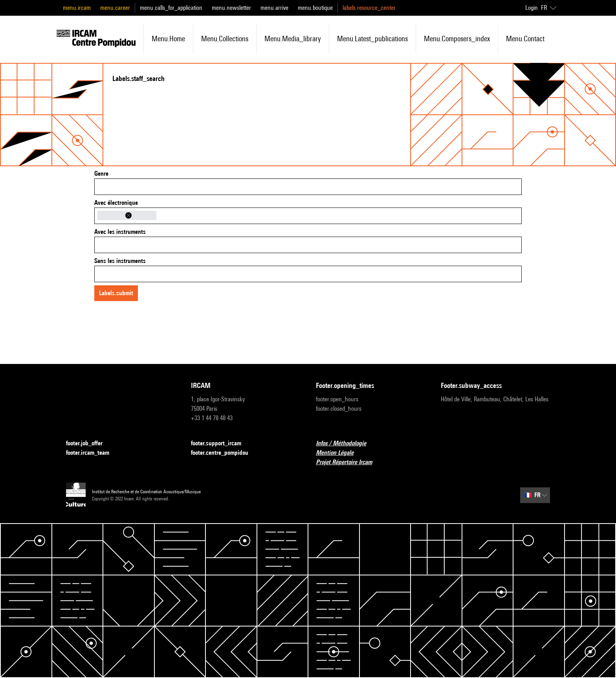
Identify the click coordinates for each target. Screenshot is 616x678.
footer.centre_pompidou (224, 453)
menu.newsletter (231, 8)
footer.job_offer (89, 444)
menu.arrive (274, 8)
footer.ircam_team (92, 453)
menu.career (115, 8)
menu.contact (525, 39)
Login (532, 8)
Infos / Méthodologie (346, 444)
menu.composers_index (457, 39)
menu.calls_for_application (171, 8)
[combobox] (308, 187)
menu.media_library (293, 39)
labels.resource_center (369, 8)
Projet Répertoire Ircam (349, 462)
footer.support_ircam (221, 444)
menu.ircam (77, 8)
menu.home (168, 39)
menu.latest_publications (372, 39)
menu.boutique (315, 8)
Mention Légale (339, 453)
